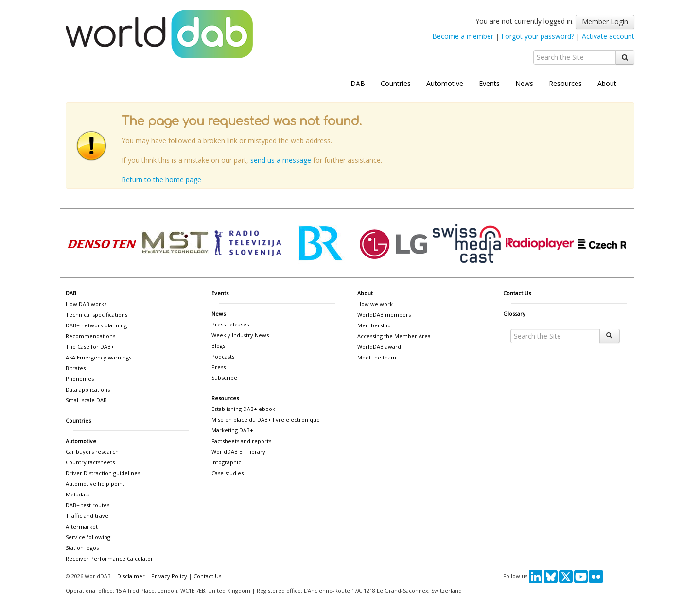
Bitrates (76, 368)
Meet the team (377, 357)
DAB (358, 83)
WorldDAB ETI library (238, 452)
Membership (374, 325)
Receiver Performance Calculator (109, 558)
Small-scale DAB (86, 400)
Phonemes (80, 379)
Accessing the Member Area (394, 336)
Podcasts (223, 356)
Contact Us (517, 293)
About (607, 83)
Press (219, 367)
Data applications (88, 389)
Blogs (218, 346)
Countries (396, 83)
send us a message (281, 160)
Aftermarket (82, 526)
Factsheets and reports (241, 441)
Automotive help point (95, 484)
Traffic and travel (88, 516)
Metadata (78, 494)
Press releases (230, 324)
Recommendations (90, 336)
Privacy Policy (169, 576)
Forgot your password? (538, 36)
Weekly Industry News (240, 335)
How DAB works (86, 304)
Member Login (605, 22)
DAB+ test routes (87, 505)
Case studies (227, 473)
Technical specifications (96, 315)
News (524, 83)
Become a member (463, 36)
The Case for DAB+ (90, 347)
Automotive (445, 83)
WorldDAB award (379, 347)
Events (489, 83)
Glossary (514, 314)
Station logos (82, 548)
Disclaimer (131, 576)
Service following (88, 537)
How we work (375, 304)
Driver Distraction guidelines (103, 473)
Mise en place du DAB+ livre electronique (266, 419)
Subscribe (224, 378)
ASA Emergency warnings (98, 357)
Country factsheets (90, 462)
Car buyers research (92, 452)
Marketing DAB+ (232, 430)
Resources (565, 83)
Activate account (608, 36)
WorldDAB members (384, 315)
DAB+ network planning (96, 325)
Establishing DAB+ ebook (243, 409)
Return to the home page (161, 179)
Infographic (226, 462)
